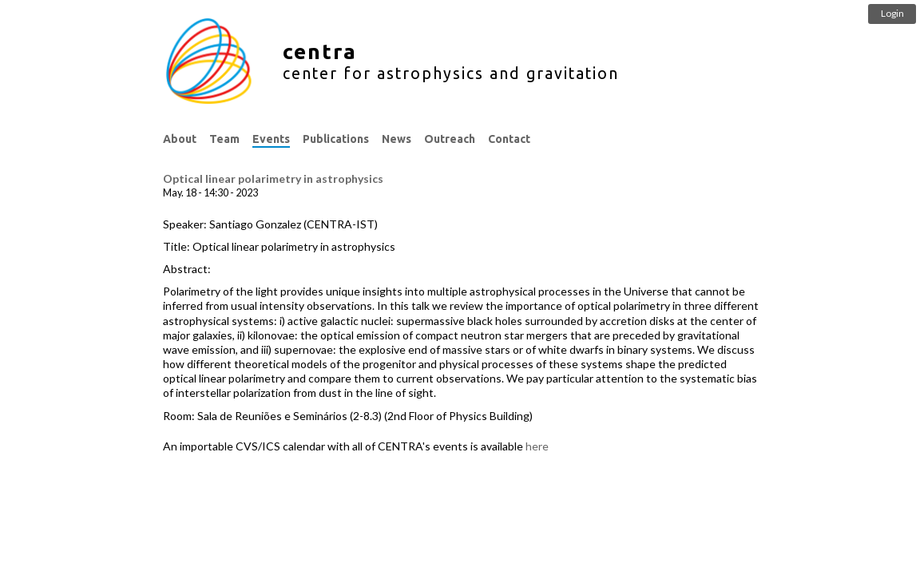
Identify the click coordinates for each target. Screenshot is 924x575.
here (537, 446)
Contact (509, 139)
